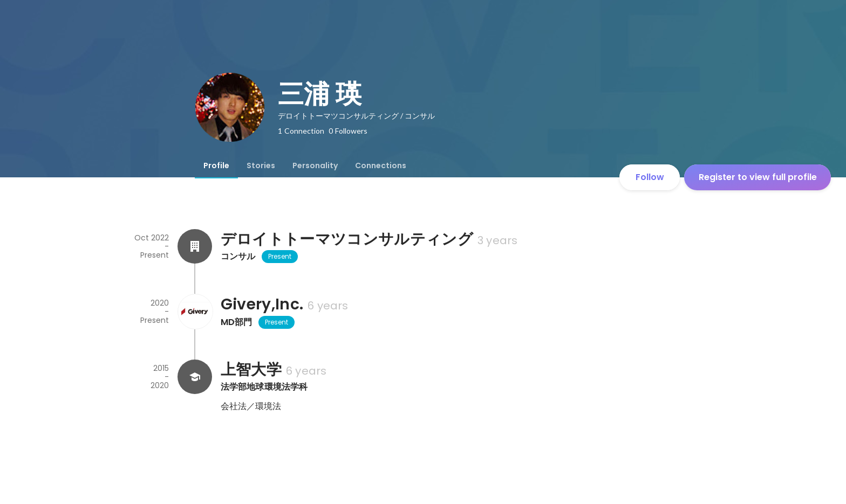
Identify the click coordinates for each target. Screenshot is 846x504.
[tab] (216, 165)
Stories (261, 165)
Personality (315, 165)
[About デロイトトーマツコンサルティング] (195, 246)
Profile (216, 165)
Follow (650, 177)
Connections (381, 165)
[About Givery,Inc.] (195, 312)
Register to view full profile (758, 177)
